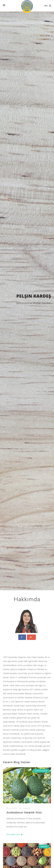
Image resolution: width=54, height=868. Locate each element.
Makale (44, 846)
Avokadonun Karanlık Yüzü (24, 813)
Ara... (48, 3)
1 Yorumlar (25, 808)
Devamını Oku (14, 835)
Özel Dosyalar (41, 771)
